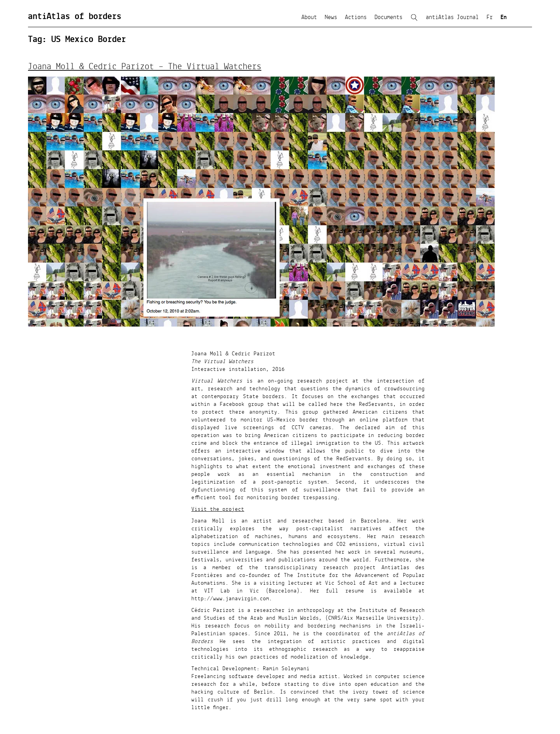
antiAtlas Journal (452, 17)
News (331, 17)
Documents (388, 17)
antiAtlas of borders (75, 17)
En (504, 17)
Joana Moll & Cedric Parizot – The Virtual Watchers (145, 67)
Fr (490, 17)
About (309, 17)
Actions (356, 17)
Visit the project (218, 509)
